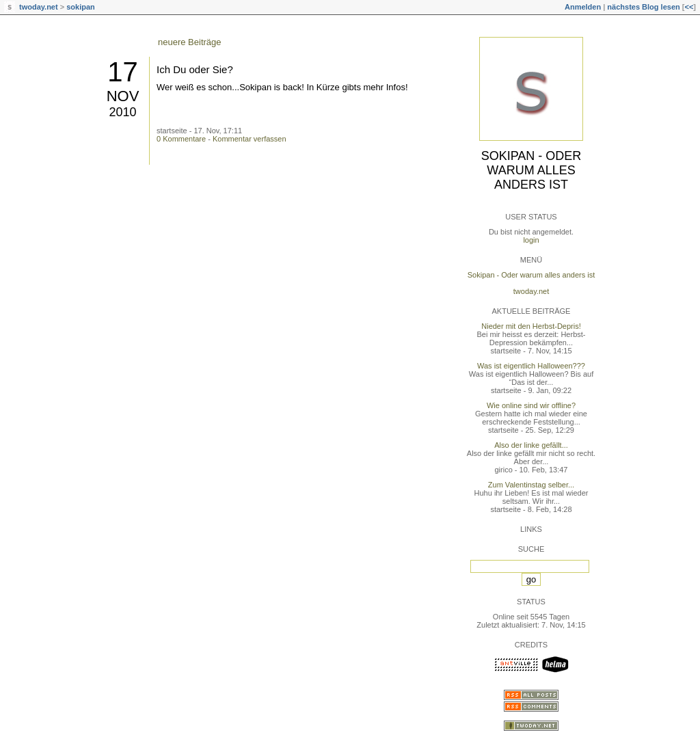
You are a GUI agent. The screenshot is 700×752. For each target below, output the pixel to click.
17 (123, 72)
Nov (123, 96)
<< (689, 7)
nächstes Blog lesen (643, 7)
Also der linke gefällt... (531, 445)
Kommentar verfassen (250, 139)
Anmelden (583, 7)
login (531, 240)
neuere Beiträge (190, 42)
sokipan (81, 7)
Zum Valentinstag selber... (531, 485)
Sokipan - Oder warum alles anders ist (531, 170)
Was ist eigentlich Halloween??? (531, 366)
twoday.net (39, 7)
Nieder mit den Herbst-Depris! (531, 326)
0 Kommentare (181, 139)
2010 (122, 112)
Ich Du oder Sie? (195, 69)
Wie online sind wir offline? (531, 405)
